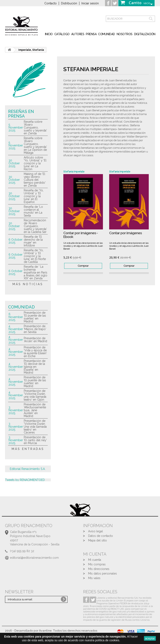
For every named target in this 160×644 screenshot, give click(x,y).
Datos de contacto (101, 536)
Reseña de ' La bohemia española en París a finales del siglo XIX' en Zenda (36, 272)
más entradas (28, 449)
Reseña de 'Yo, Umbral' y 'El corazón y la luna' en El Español (34, 196)
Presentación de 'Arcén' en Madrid (35, 340)
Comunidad (107, 34)
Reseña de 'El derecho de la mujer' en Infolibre (33, 241)
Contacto (51, 3)
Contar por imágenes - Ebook (81, 235)
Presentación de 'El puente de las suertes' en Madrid (35, 317)
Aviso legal (96, 531)
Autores (78, 34)
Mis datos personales (102, 573)
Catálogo (62, 34)
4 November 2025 (16, 329)
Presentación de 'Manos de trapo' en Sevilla (35, 329)
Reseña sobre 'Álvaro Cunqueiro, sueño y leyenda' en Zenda (35, 128)
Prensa (91, 34)
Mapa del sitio (97, 540)
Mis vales (94, 578)
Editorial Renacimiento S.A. (28, 469)
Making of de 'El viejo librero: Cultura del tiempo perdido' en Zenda (35, 180)
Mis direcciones (99, 569)
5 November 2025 (16, 128)
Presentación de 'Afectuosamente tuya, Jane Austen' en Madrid (35, 410)
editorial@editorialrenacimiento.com (34, 558)
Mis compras (97, 564)
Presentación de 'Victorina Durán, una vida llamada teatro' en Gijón (35, 395)
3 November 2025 (16, 410)
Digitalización (145, 34)
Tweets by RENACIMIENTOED (25, 480)
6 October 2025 (16, 241)
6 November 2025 (16, 317)
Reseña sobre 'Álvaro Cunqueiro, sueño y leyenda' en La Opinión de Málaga (35, 145)
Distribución (69, 3)
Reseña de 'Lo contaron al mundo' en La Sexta (33, 211)
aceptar (150, 638)
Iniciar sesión (90, 3)
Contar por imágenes (125, 233)
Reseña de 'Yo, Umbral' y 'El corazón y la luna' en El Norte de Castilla (35, 256)
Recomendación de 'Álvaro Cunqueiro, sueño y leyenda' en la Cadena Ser (35, 226)
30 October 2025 (14, 163)
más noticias (28, 284)
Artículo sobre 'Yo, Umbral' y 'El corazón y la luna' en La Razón (35, 163)
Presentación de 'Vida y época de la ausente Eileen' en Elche (35, 352)
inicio (49, 34)
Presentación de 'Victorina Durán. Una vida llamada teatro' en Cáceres (35, 427)
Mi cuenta (95, 560)
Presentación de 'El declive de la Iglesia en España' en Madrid (35, 367)
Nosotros (125, 34)
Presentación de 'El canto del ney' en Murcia (35, 440)
